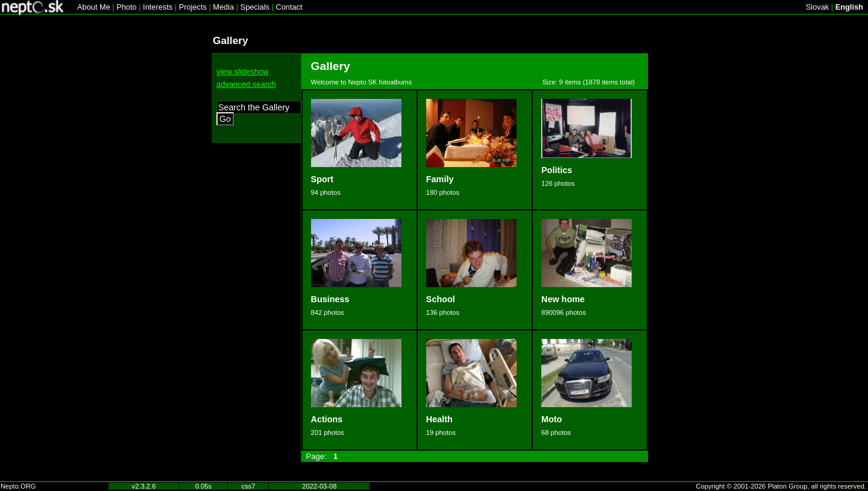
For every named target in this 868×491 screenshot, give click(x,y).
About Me (94, 7)
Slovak (817, 7)
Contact (289, 7)
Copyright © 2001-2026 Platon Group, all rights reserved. (782, 486)
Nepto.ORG (18, 486)
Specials (255, 7)
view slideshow (242, 71)
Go (225, 119)
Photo (126, 7)
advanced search (246, 84)
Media (223, 7)
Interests (158, 7)
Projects (193, 7)
